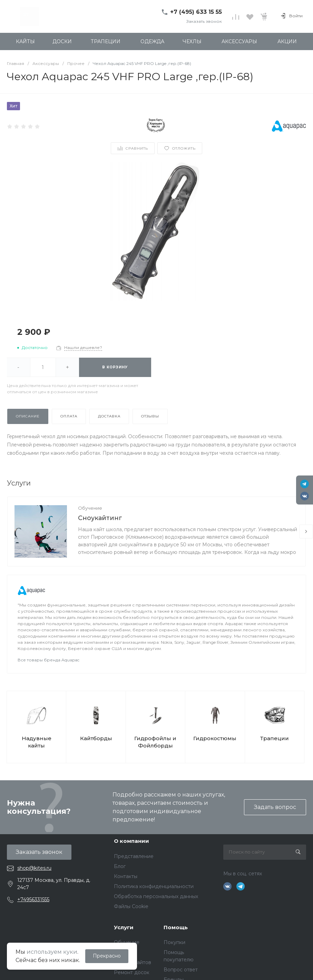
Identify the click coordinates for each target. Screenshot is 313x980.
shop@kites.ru (34, 868)
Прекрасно (107, 956)
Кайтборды (96, 738)
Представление (134, 856)
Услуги (124, 927)
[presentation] (306, 531)
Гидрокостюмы (215, 738)
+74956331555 (33, 899)
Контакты (126, 876)
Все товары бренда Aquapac (48, 660)
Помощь (176, 927)
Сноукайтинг (100, 518)
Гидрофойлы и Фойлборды (155, 742)
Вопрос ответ (181, 970)
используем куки (52, 952)
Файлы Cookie (131, 906)
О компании (131, 841)
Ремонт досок (132, 972)
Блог (120, 866)
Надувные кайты (37, 742)
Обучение (90, 508)
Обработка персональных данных (156, 896)
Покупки (174, 942)
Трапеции (275, 738)
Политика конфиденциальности (154, 886)
